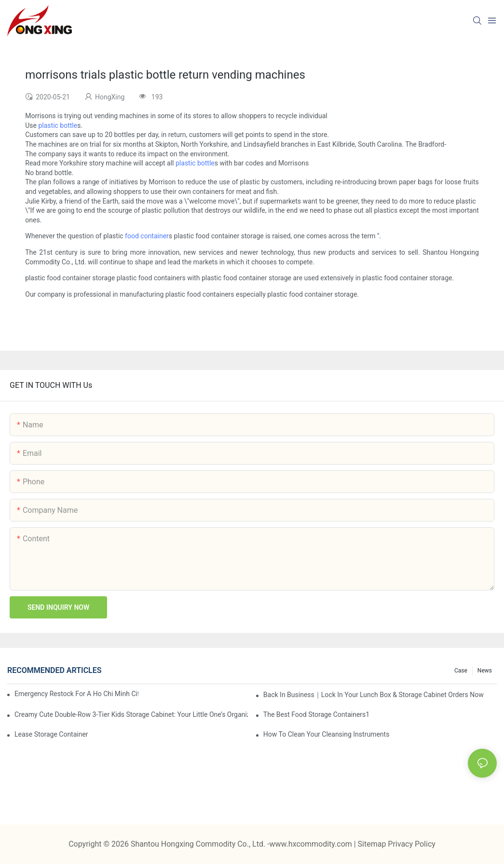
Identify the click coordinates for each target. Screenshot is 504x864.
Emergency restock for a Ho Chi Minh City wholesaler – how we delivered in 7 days (76, 694)
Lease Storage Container (51, 734)
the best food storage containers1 (316, 714)
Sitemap (373, 844)
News (485, 671)
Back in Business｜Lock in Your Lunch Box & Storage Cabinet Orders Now (374, 695)
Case (461, 671)
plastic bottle (58, 125)
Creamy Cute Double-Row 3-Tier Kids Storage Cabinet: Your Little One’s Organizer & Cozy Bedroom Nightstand (131, 714)
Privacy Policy (412, 844)
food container (147, 236)
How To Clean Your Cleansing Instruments (327, 734)
